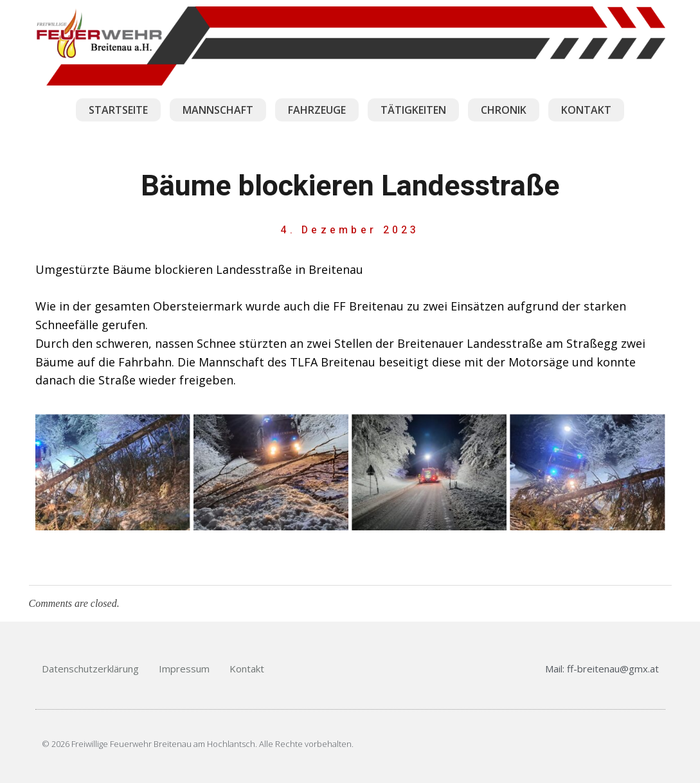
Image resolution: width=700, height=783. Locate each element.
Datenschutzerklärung (90, 669)
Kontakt (247, 669)
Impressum (184, 669)
